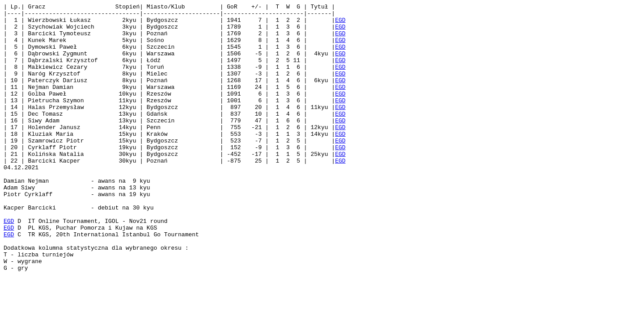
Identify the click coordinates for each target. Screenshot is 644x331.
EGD (340, 24)
